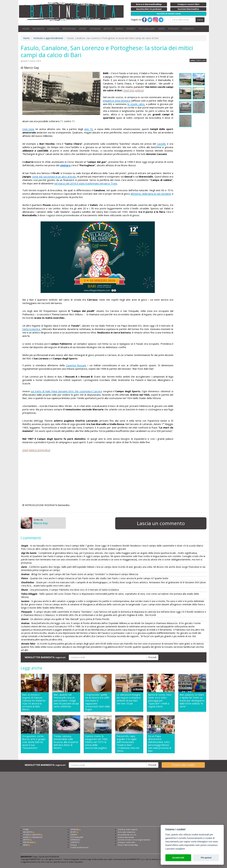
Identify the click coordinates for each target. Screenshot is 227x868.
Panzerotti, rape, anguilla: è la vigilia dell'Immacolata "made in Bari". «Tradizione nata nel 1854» (128, 743)
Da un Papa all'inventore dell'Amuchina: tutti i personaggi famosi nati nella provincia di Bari (160, 743)
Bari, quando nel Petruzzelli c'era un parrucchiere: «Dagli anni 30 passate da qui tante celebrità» (66, 701)
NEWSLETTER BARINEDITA (45, 657)
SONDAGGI (75, 840)
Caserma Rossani (76, 365)
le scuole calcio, (136, 104)
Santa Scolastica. (32, 329)
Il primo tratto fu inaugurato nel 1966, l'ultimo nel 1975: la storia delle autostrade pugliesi (97, 742)
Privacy (74, 845)
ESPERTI (131, 29)
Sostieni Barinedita (126, 837)
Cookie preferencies (79, 847)
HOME (26, 29)
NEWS (26, 845)
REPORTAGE (69, 29)
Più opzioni (206, 858)
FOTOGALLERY (147, 29)
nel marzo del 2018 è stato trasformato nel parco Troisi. (86, 183)
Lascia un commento (161, 523)
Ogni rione (28, 129)
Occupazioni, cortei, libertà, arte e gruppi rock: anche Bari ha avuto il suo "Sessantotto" (34, 742)
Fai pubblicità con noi (127, 835)
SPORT (83, 29)
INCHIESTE (38, 29)
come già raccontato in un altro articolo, (54, 177)
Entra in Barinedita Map (128, 845)
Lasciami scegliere (175, 849)
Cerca (200, 20)
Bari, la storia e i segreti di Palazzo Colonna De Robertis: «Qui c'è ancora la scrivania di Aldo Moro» (34, 702)
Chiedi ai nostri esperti (128, 829)
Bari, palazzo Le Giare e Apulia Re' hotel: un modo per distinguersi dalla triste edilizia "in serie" (192, 701)
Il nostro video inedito (183, 765)
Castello (161, 144)
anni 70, (89, 129)
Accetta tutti (178, 858)
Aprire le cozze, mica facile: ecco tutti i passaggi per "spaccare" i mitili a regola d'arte (160, 701)
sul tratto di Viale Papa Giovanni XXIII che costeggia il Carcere (66, 391)
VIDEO (161, 29)
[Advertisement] (98, 478)
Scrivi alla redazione (126, 832)
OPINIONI (95, 29)
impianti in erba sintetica (117, 101)
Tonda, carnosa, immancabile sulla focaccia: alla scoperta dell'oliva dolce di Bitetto (66, 742)
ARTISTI (108, 29)
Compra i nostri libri (126, 842)
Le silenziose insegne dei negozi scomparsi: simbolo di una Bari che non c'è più (129, 699)
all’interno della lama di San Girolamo (151, 194)
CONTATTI (188, 29)
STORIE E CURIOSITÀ (32, 835)
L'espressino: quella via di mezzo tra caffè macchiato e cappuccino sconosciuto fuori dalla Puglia (97, 702)
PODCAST (174, 29)
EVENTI (119, 29)
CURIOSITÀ (53, 29)
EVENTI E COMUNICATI (33, 837)
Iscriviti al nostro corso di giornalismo (134, 840)
